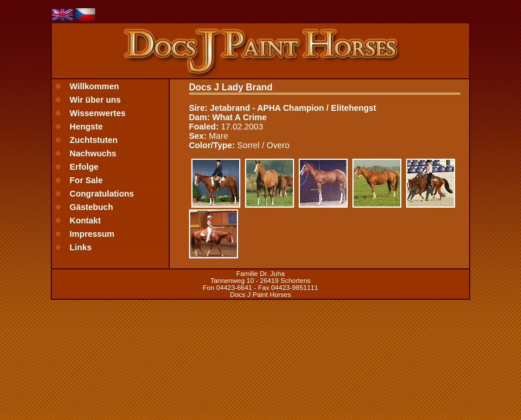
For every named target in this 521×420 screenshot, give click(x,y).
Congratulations (102, 194)
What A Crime (239, 117)
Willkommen (94, 86)
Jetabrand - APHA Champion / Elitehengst (293, 108)
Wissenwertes (97, 113)
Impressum (92, 234)
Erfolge (84, 167)
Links (81, 247)
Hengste (86, 127)
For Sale (86, 180)
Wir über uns (95, 100)
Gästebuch (91, 207)
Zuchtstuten (93, 140)
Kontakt (85, 220)
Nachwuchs (93, 153)
